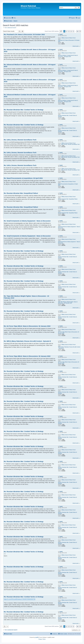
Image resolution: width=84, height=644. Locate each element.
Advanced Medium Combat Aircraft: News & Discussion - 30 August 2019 (68, 56)
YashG (61, 34)
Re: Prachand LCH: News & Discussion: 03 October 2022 (24, 34)
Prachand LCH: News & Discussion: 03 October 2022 (69, 41)
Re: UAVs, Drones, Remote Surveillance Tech (20, 140)
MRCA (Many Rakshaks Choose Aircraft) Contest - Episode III (69, 348)
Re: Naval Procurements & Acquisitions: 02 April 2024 (23, 178)
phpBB (37, 637)
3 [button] (69, 31)
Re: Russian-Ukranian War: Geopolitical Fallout (21, 193)
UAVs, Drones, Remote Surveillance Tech (70, 144)
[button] (61, 31)
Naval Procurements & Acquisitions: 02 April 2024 (68, 185)
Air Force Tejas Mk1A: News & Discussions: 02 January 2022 (69, 333)
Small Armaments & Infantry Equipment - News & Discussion (69, 227)
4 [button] (71, 31)
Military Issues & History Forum (69, 38)
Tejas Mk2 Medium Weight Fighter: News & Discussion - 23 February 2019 (68, 302)
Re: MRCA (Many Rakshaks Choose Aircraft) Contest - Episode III (27, 341)
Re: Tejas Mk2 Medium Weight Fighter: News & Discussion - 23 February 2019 (26, 297)
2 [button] (67, 31)
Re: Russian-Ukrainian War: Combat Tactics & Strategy (24, 110)
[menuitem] (14, 18)
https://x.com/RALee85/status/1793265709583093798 (20, 599)
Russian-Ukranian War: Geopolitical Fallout (68, 199)
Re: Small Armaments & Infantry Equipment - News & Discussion (27, 221)
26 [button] (77, 31)
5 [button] (73, 31)
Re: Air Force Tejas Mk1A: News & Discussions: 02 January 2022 (27, 326)
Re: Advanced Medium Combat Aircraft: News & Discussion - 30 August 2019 (30, 50)
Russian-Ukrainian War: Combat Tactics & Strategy (68, 116)
